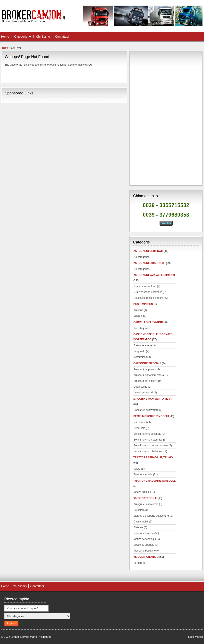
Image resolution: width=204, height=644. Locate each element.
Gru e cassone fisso (145, 286)
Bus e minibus (143, 304)
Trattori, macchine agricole (155, 481)
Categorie (21, 37)
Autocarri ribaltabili (149, 263)
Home (5, 37)
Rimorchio (139, 428)
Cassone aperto (143, 345)
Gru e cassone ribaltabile (148, 292)
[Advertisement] (166, 117)
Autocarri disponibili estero (149, 375)
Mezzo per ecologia (145, 539)
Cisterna (138, 527)
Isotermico (139, 357)
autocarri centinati (148, 251)
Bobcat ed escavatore (146, 410)
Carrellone (139, 422)
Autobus (138, 310)
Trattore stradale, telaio (153, 458)
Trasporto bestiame (145, 551)
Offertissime (140, 387)
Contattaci (62, 37)
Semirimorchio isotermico (148, 440)
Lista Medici (196, 637)
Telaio (137, 469)
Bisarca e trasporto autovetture (151, 516)
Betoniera (139, 510)
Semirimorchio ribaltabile (148, 451)
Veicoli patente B (146, 557)
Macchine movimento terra (153, 399)
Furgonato (139, 351)
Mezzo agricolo (142, 492)
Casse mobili (141, 522)
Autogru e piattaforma (146, 504)
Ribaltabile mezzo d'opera (148, 298)
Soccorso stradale (144, 545)
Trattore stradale (143, 475)
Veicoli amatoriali (143, 393)
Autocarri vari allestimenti (154, 275)
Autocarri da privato (145, 369)
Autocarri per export (145, 381)
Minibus (138, 316)
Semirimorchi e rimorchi (151, 416)
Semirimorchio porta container (151, 445)
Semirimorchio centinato (147, 434)
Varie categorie (145, 498)
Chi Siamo (43, 37)
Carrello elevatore (148, 322)
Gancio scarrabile (144, 533)
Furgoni (138, 563)
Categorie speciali (147, 363)
